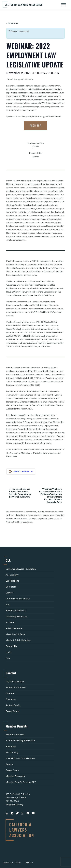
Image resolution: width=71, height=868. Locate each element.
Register (35, 126)
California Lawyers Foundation (21, 569)
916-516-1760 (12, 801)
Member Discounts (15, 776)
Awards (9, 764)
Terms (18, 863)
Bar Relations (12, 581)
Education (11, 699)
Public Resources (14, 628)
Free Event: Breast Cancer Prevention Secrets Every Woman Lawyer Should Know (20, 493)
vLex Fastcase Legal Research (20, 740)
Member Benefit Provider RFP (21, 782)
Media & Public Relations (18, 640)
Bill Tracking (12, 752)
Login (8, 652)
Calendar (10, 693)
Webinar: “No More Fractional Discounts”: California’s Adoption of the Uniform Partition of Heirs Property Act (51, 495)
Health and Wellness (16, 610)
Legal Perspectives (15, 681)
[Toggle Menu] (63, 5)
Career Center (13, 711)
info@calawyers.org (14, 805)
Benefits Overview (15, 734)
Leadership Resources (16, 616)
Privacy (29, 863)
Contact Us (11, 646)
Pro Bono (10, 622)
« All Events (12, 23)
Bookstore (11, 587)
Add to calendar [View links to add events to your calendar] (21, 471)
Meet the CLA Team (16, 634)
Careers (10, 593)
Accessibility (12, 575)
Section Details (13, 705)
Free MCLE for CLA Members (20, 758)
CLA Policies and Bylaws (18, 598)
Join (8, 658)
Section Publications (16, 687)
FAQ (8, 604)
